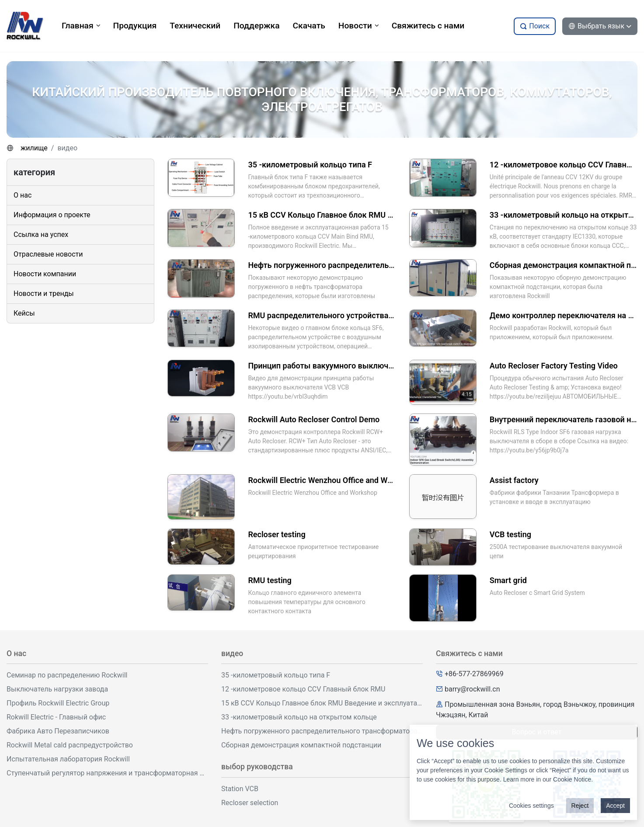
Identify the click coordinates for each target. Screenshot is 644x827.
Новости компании (45, 274)
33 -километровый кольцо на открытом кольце (299, 717)
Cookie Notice (572, 779)
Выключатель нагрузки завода (57, 689)
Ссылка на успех (41, 235)
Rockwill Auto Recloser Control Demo (314, 419)
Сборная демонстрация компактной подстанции (301, 745)
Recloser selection (250, 803)
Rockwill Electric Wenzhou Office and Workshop (332, 480)
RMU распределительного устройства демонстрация (346, 315)
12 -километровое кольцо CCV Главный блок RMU (303, 689)
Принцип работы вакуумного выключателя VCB (337, 366)
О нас (23, 195)
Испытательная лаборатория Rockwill (68, 759)
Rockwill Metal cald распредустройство (70, 745)
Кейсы (24, 313)
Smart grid (508, 580)
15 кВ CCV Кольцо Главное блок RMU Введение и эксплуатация (366, 215)
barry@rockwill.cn (472, 689)
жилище (34, 148)
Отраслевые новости (48, 254)
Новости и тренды (44, 294)
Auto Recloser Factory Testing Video (554, 366)
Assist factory (514, 480)
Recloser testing (277, 534)
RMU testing (270, 580)
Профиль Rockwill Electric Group (58, 703)
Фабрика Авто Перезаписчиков (58, 731)
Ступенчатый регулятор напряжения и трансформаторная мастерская (107, 773)
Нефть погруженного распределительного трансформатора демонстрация (387, 265)
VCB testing (510, 534)
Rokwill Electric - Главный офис (56, 717)
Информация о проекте (52, 215)
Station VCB (240, 789)
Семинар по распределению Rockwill (67, 675)
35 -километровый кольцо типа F (310, 165)
